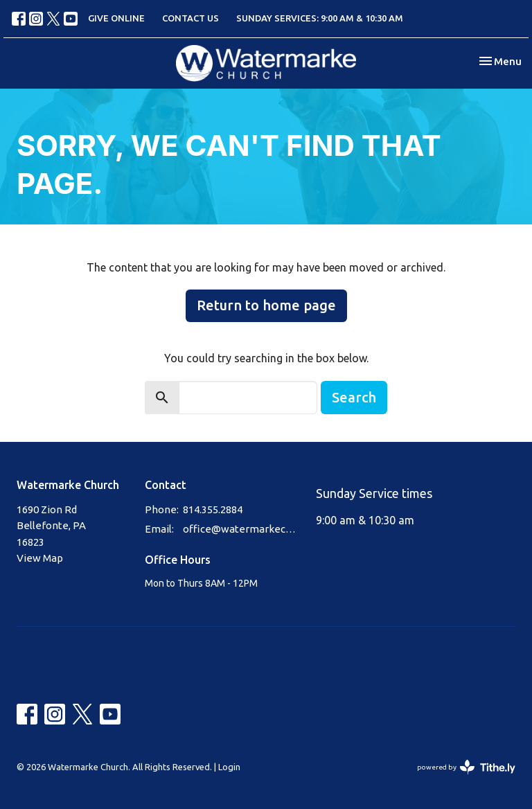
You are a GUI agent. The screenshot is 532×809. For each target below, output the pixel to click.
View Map (40, 558)
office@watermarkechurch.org (242, 529)
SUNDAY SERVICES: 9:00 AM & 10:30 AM (320, 18)
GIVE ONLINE (116, 18)
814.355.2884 (213, 509)
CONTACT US (190, 18)
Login (229, 767)
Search (354, 397)
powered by (466, 767)
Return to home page (266, 305)
